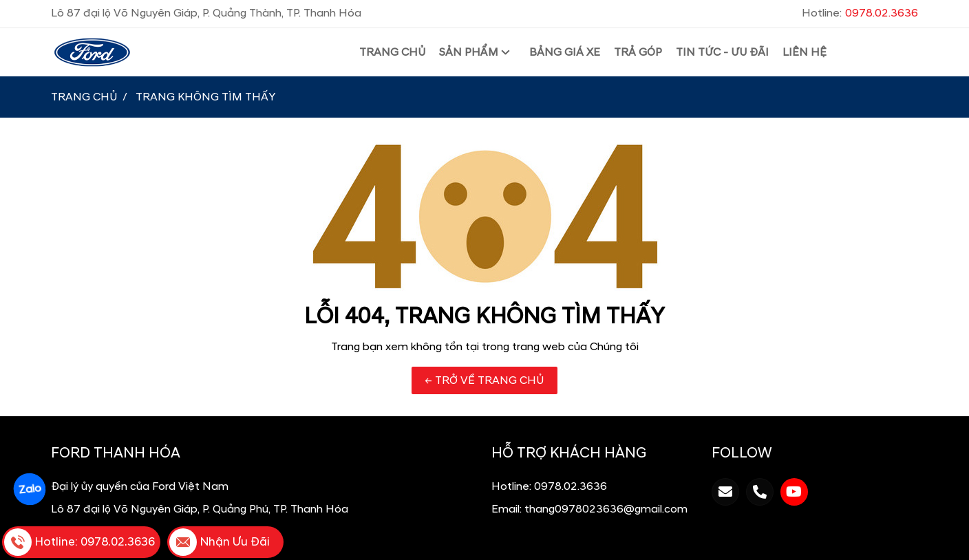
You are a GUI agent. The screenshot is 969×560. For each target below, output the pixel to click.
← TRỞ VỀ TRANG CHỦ (484, 380)
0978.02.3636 (571, 486)
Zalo (29, 489)
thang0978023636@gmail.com (606, 509)
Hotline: (860, 13)
